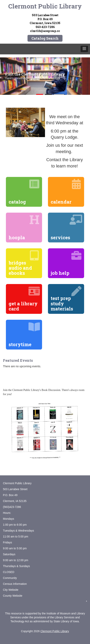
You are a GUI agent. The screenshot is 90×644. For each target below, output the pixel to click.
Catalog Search (45, 38)
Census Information (15, 584)
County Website (13, 596)
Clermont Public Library (45, 6)
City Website (11, 590)
